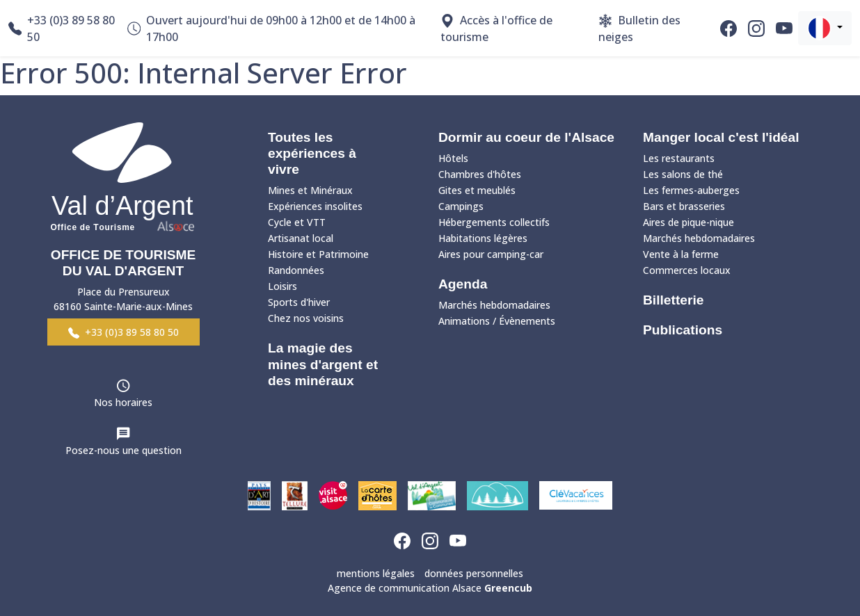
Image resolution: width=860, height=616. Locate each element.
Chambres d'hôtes (480, 174)
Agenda (463, 284)
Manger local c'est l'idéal (721, 137)
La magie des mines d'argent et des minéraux (323, 364)
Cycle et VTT (297, 222)
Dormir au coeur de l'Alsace (526, 137)
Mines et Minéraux (310, 190)
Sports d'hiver (299, 302)
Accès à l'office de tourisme (496, 29)
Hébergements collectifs (494, 222)
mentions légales (376, 573)
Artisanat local (301, 238)
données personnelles (474, 573)
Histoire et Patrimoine (318, 254)
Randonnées (296, 270)
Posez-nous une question (124, 450)
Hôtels (453, 158)
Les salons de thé (683, 174)
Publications (683, 330)
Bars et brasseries (684, 206)
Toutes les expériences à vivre (312, 153)
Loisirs (282, 286)
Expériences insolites (315, 206)
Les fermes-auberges (691, 190)
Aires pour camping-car (491, 254)
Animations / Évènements (497, 321)
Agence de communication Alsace (430, 588)
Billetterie (673, 300)
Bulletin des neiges (639, 29)
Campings (461, 206)
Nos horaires (123, 402)
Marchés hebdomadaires (494, 305)
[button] (825, 28)
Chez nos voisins (306, 318)
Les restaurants (679, 158)
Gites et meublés (477, 190)
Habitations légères (483, 238)
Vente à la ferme (681, 254)
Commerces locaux (687, 270)
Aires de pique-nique (688, 222)
